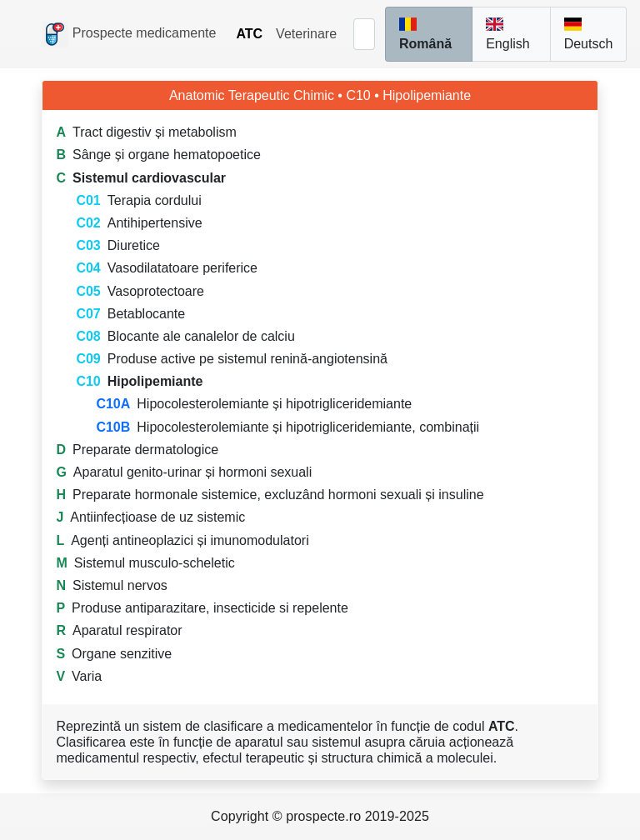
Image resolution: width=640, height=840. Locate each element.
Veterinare (306, 34)
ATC (249, 34)
